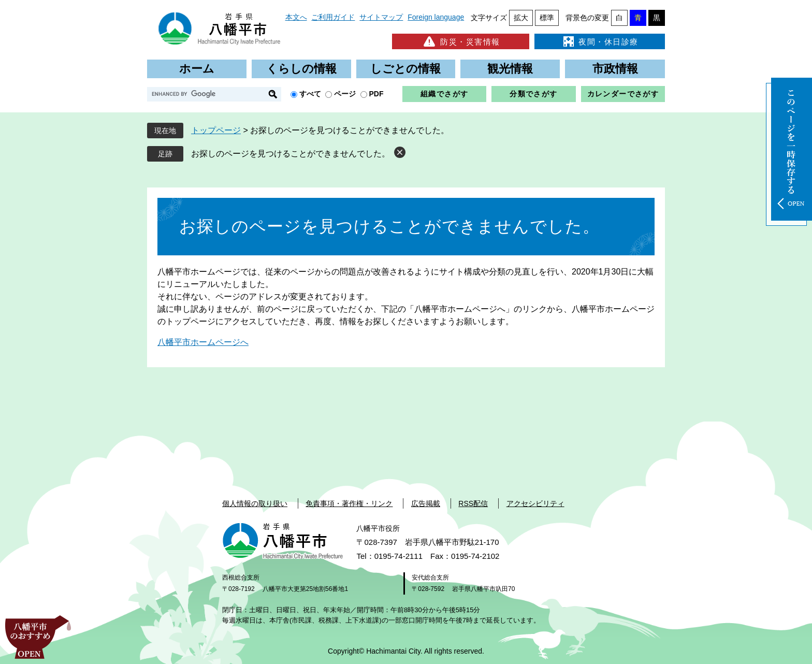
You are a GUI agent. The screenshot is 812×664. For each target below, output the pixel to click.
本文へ (296, 17)
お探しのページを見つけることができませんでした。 (291, 154)
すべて (310, 94)
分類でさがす (533, 94)
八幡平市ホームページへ (203, 342)
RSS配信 (473, 503)
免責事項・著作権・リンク (349, 503)
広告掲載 (426, 503)
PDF (376, 94)
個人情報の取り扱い (255, 503)
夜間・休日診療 (600, 41)
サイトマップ (381, 17)
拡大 (521, 18)
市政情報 (615, 69)
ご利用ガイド (333, 17)
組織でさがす (444, 94)
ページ (345, 94)
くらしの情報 (301, 69)
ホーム (197, 69)
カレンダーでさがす (623, 94)
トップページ (216, 130)
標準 (547, 18)
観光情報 (510, 69)
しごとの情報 (405, 69)
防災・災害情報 (461, 41)
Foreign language (436, 17)
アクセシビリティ (535, 503)
